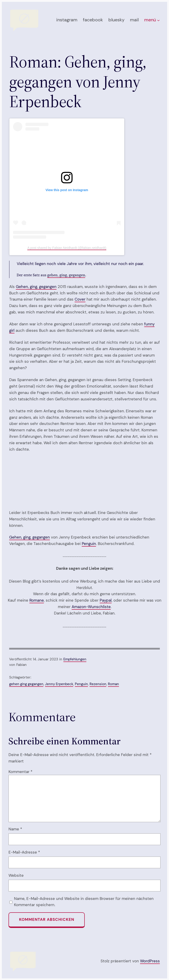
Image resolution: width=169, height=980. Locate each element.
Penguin (89, 544)
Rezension (98, 684)
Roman (113, 684)
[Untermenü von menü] (158, 20)
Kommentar (20, 772)
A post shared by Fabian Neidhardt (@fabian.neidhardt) (67, 248)
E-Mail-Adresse (24, 852)
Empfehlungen (75, 659)
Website (16, 875)
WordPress (150, 961)
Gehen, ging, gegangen (36, 287)
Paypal (106, 600)
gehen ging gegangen (26, 684)
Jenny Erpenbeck (59, 684)
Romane (37, 600)
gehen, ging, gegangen (66, 275)
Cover (80, 299)
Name (15, 829)
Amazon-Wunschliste (91, 607)
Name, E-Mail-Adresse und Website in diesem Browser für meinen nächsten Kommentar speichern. (84, 902)
